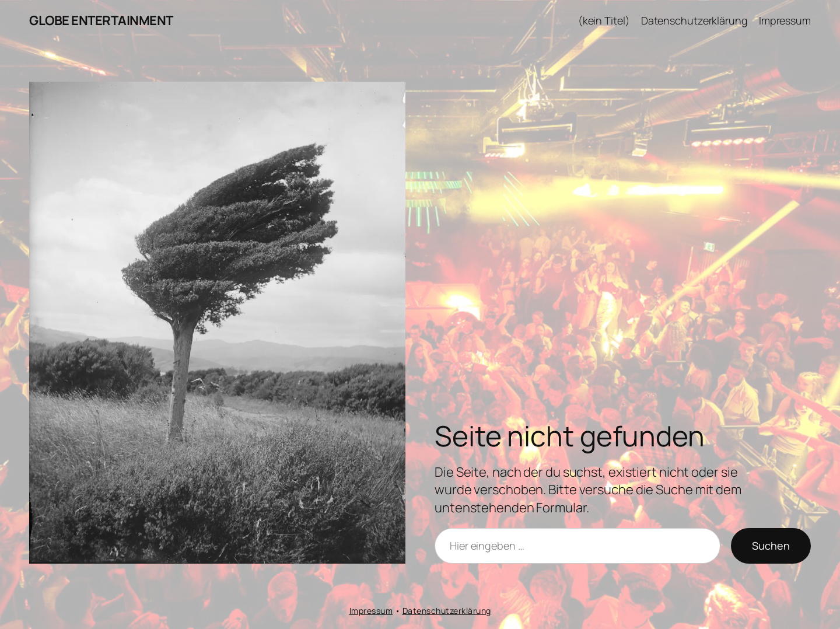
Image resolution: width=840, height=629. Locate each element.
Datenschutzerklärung (694, 20)
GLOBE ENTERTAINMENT (101, 20)
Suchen (771, 546)
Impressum (785, 20)
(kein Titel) (604, 20)
